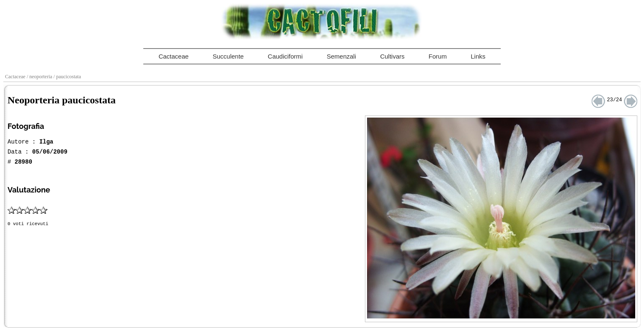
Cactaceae (173, 56)
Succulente (228, 56)
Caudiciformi (285, 56)
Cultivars (392, 56)
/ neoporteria (40, 77)
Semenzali (341, 56)
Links (478, 56)
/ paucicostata (68, 77)
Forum (438, 56)
